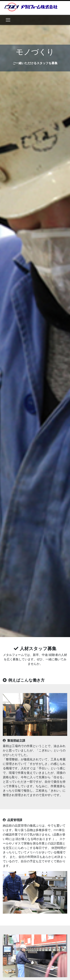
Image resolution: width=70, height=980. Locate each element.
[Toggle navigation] (8, 20)
